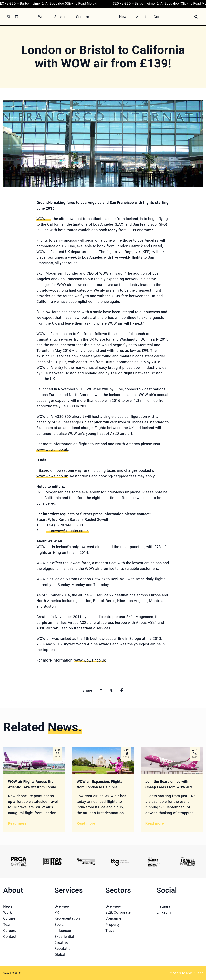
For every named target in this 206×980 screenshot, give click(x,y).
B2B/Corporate (118, 912)
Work (8, 912)
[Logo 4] (120, 862)
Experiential (64, 936)
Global (60, 955)
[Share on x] (111, 690)
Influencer (63, 930)
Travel (111, 930)
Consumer (114, 918)
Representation (67, 918)
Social (60, 924)
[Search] (196, 17)
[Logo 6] (187, 862)
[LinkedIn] (17, 17)
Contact (10, 936)
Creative (61, 943)
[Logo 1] (19, 862)
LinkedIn (164, 912)
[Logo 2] (52, 862)
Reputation (63, 949)
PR (57, 912)
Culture (9, 918)
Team (8, 924)
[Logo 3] (86, 862)
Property (113, 924)
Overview (62, 906)
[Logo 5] (154, 862)
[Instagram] (8, 17)
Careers (10, 930)
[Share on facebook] (122, 690)
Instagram (165, 906)
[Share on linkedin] (101, 690)
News (8, 906)
